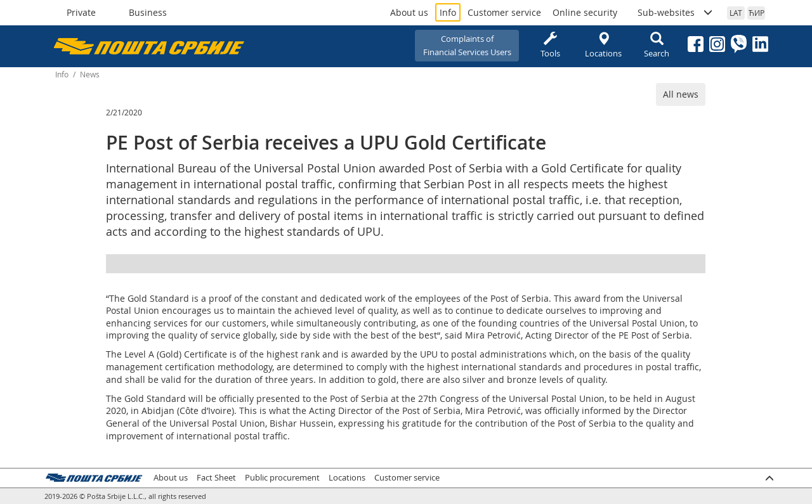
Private (81, 12)
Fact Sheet (216, 478)
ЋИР (756, 13)
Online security (585, 12)
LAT (736, 13)
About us (409, 12)
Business (148, 12)
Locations (603, 45)
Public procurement (282, 478)
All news (681, 94)
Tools (550, 45)
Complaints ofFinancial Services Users (467, 45)
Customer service (504, 12)
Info (448, 12)
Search (657, 45)
